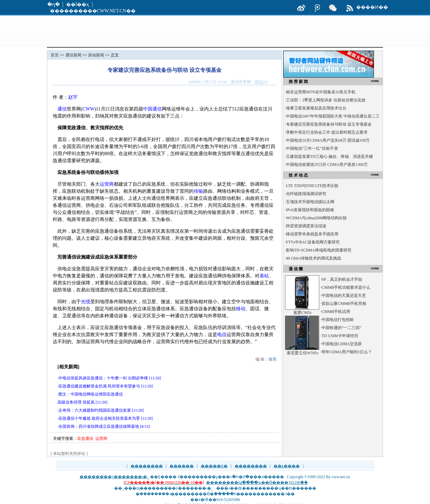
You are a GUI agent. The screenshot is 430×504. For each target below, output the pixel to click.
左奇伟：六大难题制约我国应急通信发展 (95, 410)
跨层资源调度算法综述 (306, 226)
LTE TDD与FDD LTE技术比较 (312, 186)
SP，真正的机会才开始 (342, 279)
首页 (55, 55)
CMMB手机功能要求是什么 (346, 287)
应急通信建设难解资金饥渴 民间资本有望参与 (99, 386)
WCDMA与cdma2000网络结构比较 (316, 218)
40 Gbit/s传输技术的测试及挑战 (314, 258)
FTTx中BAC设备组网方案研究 (313, 242)
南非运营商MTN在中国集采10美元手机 (321, 92)
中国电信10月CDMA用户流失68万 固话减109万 (328, 140)
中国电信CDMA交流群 (342, 344)
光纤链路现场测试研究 (306, 194)
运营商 (107, 184)
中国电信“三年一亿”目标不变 (312, 148)
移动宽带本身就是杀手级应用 (312, 234)
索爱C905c (303, 313)
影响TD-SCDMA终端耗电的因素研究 (319, 250)
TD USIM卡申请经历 (340, 336)
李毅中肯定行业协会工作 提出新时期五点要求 (327, 132)
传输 (198, 191)
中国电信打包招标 (338, 320)
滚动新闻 (96, 55)
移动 (241, 309)
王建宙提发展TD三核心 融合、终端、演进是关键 (329, 156)
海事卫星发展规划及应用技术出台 (316, 108)
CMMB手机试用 (336, 312)
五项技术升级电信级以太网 (310, 202)
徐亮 (273, 359)
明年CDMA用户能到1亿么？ (347, 352)
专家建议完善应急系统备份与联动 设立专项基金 (329, 124)
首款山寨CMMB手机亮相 (344, 304)
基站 (264, 276)
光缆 (86, 302)
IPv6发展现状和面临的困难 (310, 210)
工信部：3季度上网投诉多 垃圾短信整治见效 (326, 100)
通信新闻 (74, 55)
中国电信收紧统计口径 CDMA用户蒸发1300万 (327, 165)
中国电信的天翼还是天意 (344, 295)
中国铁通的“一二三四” (342, 328)
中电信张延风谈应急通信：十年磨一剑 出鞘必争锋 (103, 378)
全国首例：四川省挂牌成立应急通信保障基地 (99, 426)
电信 (222, 335)
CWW (89, 109)
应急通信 (85, 439)
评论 (259, 82)
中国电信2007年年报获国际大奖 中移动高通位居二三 (333, 116)
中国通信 (152, 109)
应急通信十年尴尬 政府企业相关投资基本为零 (99, 418)
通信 (62, 109)
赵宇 (73, 97)
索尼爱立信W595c (303, 353)
